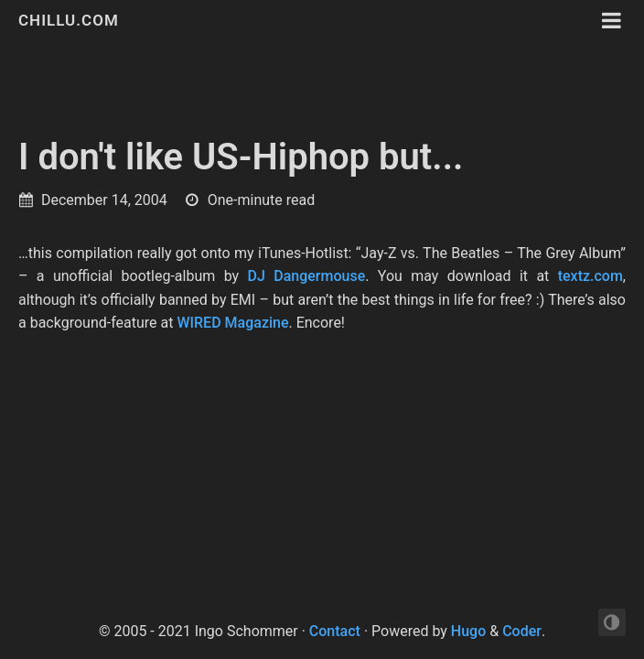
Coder (522, 631)
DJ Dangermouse (307, 276)
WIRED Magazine (232, 323)
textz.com (590, 276)
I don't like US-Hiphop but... (241, 157)
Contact (335, 631)
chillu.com (69, 20)
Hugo (468, 631)
